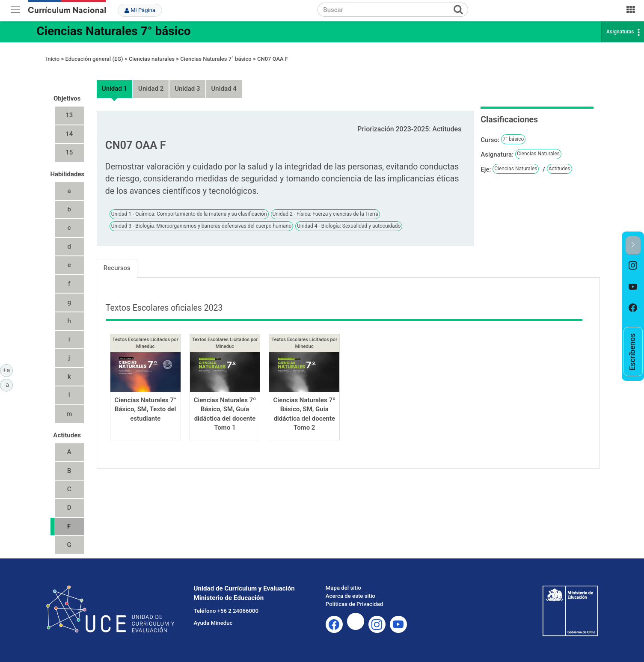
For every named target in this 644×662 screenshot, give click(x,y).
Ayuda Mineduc (213, 623)
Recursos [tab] (117, 268)
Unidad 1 (114, 89)
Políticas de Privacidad (354, 604)
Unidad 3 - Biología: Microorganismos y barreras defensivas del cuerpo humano (201, 226)
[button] (633, 245)
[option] (633, 266)
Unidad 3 (187, 89)
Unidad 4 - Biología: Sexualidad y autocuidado (349, 226)
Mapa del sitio (343, 588)
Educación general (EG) (94, 59)
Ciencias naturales (152, 59)
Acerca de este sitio (350, 596)
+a (8, 370)
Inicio (53, 59)
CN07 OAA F (273, 59)
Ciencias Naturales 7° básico (113, 31)
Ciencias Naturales (538, 154)
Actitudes (559, 169)
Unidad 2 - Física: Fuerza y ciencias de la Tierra (326, 214)
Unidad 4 (224, 89)
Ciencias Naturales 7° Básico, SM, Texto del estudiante (145, 409)
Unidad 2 (151, 89)
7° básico (513, 139)
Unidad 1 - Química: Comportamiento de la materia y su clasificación (189, 214)
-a (8, 384)
